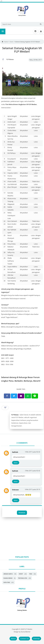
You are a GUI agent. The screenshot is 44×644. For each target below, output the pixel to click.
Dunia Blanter (26, 632)
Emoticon (22, 513)
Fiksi (31, 574)
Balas (16, 463)
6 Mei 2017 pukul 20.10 (33, 489)
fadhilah (15, 452)
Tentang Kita (23, 578)
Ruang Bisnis (8, 578)
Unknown (15, 490)
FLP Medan (15, 415)
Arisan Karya (8, 574)
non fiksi (7, 582)
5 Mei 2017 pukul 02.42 (33, 452)
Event (21, 574)
